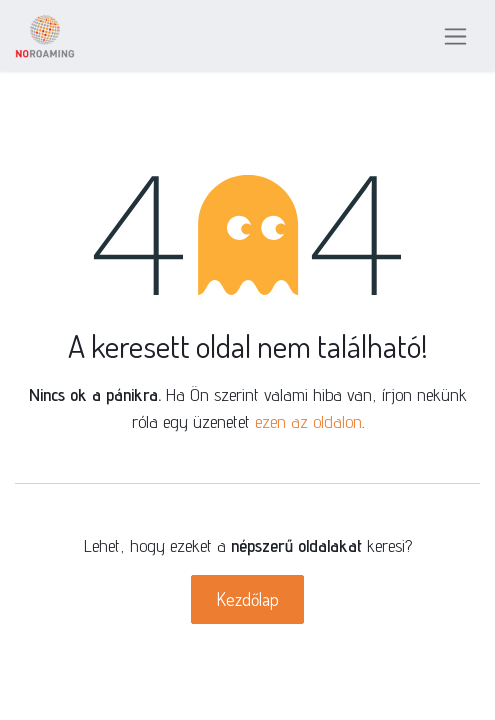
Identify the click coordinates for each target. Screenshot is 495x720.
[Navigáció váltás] (455, 35)
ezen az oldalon (308, 421)
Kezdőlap (247, 599)
